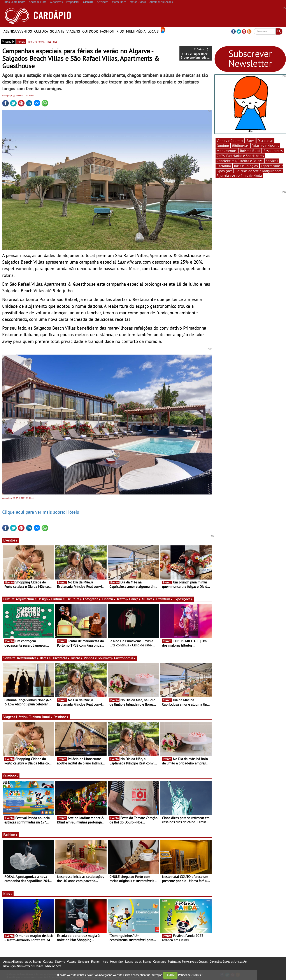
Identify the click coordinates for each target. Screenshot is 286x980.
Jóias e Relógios (246, 166)
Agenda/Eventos (18, 31)
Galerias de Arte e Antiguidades (259, 171)
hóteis (21, 42)
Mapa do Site (53, 966)
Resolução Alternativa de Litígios (23, 966)
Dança (135, 599)
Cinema (109, 599)
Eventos (11, 540)
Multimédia (136, 31)
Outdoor (90, 31)
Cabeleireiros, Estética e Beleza (240, 161)
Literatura (164, 599)
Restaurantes (28, 658)
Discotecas (265, 141)
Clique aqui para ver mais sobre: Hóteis (41, 512)
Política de (189, 975)
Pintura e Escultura (67, 599)
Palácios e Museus (265, 146)
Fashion (107, 31)
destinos (52, 42)
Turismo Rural (41, 717)
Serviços (272, 161)
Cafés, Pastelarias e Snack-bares (240, 156)
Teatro (122, 599)
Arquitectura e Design (33, 599)
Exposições (183, 599)
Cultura (41, 31)
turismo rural (36, 42)
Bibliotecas (240, 146)
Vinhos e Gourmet (98, 658)
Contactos (159, 962)
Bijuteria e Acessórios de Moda (239, 176)
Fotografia (92, 599)
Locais (153, 31)
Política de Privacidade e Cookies (188, 962)
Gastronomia (125, 658)
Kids (120, 31)
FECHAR (170, 975)
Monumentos (227, 151)
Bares (250, 141)
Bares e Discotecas (55, 658)
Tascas (77, 658)
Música (148, 599)
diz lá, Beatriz (33, 962)
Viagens (73, 31)
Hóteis (22, 717)
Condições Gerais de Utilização (228, 962)
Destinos (61, 717)
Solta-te (57, 31)
